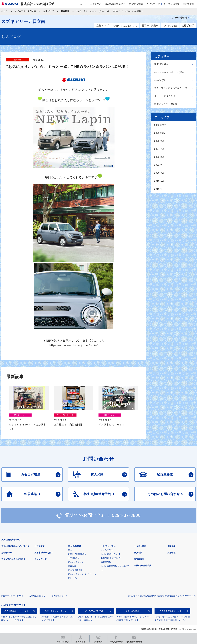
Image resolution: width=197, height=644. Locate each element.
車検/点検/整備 (136, 4)
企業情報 (171, 546)
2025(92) (159, 141)
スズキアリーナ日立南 (25, 11)
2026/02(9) (160, 125)
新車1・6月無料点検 (77, 554)
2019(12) (159, 181)
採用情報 (171, 553)
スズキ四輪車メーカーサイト (17, 611)
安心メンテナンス (76, 562)
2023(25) (159, 157)
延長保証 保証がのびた (111, 558)
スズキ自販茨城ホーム (11, 540)
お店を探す (96, 4)
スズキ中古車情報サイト (171, 611)
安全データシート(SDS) (12, 596)
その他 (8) (160, 80)
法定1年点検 (73, 558)
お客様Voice (7, 553)
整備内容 (72, 566)
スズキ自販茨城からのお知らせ (15, 546)
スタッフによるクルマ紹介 (13, 559)
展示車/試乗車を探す (115, 4)
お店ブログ (48, 11)
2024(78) (159, 149)
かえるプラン (107, 550)
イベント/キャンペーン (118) (169, 72)
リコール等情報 (132, 611)
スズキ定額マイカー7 (111, 554)
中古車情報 (188, 4)
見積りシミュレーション (56, 611)
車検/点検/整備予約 (143, 566)
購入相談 (138, 553)
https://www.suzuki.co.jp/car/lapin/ (74, 345)
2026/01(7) (160, 133)
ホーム (83, 4)
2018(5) (158, 189)
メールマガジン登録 (94, 611)
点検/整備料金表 (75, 570)
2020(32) (159, 173)
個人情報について (60, 596)
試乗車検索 (139, 559)
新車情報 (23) (161, 64)
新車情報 (65, 11)
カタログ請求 (140, 546)
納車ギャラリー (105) (166, 104)
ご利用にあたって (37, 596)
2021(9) (158, 165)
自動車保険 (106, 562)
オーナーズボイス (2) (165, 96)
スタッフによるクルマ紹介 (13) (171, 88)
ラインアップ (153, 4)
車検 (70, 550)
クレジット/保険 (171, 4)
